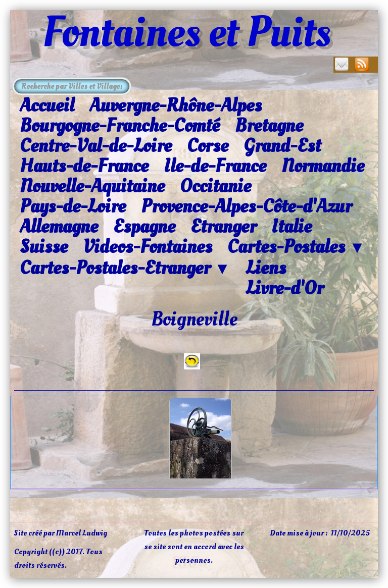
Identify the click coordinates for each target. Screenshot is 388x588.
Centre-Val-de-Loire (96, 146)
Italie (292, 227)
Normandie (323, 166)
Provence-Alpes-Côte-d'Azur (246, 206)
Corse (208, 146)
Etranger (223, 227)
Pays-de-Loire (73, 206)
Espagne (144, 227)
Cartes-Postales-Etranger (125, 269)
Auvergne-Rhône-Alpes (176, 105)
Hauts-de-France (84, 166)
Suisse (44, 247)
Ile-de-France (215, 166)
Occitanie (215, 186)
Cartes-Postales (296, 247)
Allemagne (59, 227)
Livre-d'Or (284, 288)
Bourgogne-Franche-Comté (120, 126)
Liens (266, 268)
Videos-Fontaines (148, 247)
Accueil (47, 105)
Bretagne (269, 126)
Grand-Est (282, 146)
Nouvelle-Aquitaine (92, 186)
